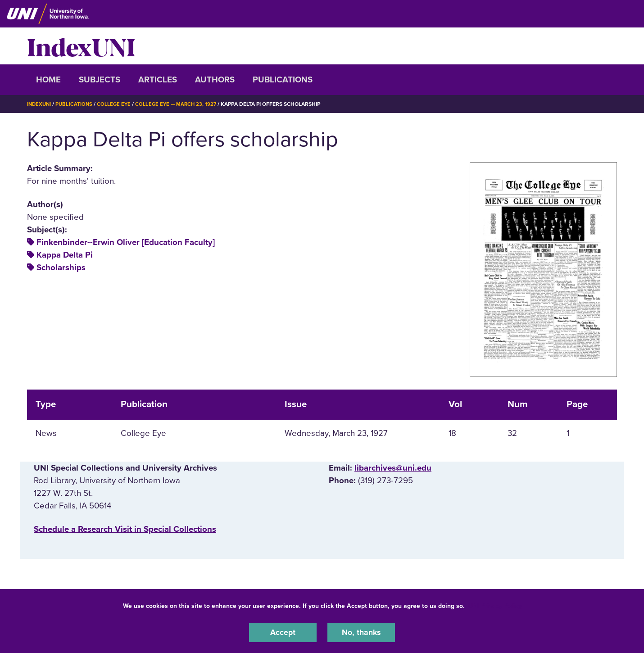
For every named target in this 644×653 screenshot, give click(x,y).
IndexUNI (81, 46)
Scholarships (61, 268)
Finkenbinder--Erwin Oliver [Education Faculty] (126, 242)
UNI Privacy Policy (495, 605)
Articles (158, 80)
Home (48, 80)
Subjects (100, 80)
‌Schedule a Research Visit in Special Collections (125, 529)
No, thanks (361, 632)
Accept (283, 632)
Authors (215, 80)
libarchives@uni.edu (393, 467)
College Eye (117, 104)
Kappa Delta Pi (65, 255)
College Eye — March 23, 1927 (181, 104)
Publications (283, 80)
